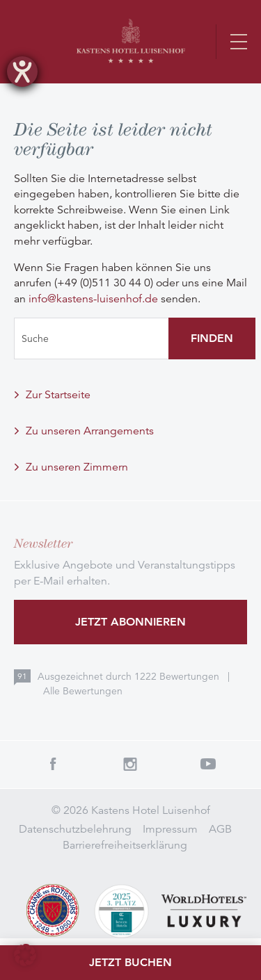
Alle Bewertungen (83, 691)
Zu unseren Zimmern (77, 467)
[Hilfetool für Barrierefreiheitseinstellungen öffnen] (22, 72)
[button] (25, 955)
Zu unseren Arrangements (90, 431)
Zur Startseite (58, 395)
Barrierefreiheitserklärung (125, 845)
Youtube (208, 764)
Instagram (131, 764)
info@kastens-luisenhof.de (93, 299)
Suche (35, 338)
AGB (220, 829)
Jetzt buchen (130, 962)
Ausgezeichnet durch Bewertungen (130, 676)
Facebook (53, 764)
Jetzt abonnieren (130, 622)
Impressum (170, 829)
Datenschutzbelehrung (75, 829)
